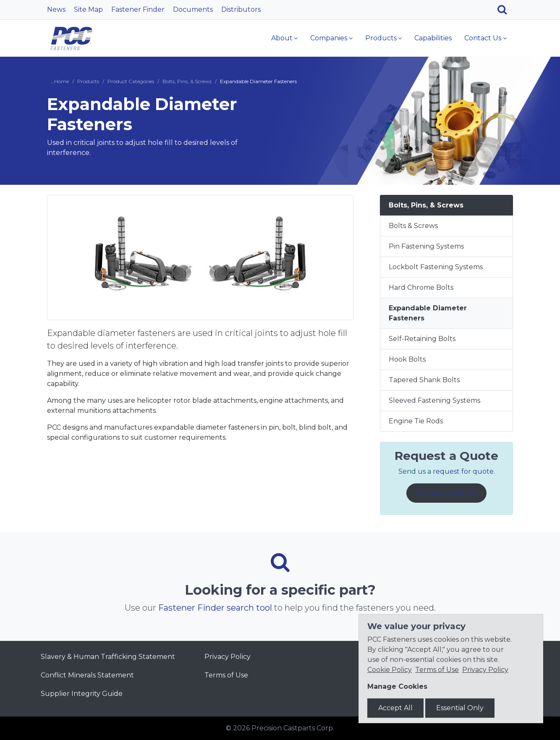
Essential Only (460, 708)
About (282, 38)
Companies (329, 38)
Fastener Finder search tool (215, 608)
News (56, 9)
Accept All (395, 708)
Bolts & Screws (413, 226)
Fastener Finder (138, 9)
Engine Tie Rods (416, 421)
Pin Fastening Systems (426, 246)
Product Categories (131, 81)
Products (381, 38)
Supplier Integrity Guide (82, 694)
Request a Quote (446, 493)
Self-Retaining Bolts (422, 339)
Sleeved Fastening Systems (434, 400)
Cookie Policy (390, 670)
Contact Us (483, 38)
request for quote (463, 471)
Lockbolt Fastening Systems (436, 267)
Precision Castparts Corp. (293, 728)
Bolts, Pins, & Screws (187, 81)
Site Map (88, 9)
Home (61, 81)
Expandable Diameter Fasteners (428, 313)
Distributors (241, 9)
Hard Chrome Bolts (421, 287)
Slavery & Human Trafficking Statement (108, 657)
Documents (193, 9)
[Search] (505, 10)
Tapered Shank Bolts (424, 380)
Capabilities (433, 38)
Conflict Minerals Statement (87, 675)
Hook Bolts (407, 359)
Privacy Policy (228, 657)
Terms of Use (226, 675)
